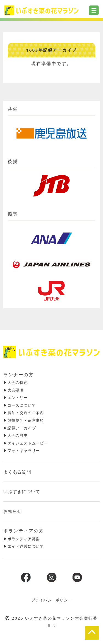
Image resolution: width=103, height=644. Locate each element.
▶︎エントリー (16, 397)
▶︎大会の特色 (16, 382)
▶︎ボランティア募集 (22, 539)
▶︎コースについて (20, 405)
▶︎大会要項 (13, 390)
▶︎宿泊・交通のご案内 (24, 413)
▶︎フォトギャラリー (22, 450)
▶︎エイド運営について (24, 546)
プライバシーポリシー (52, 600)
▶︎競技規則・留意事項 (24, 420)
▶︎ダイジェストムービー (26, 443)
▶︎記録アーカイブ (20, 428)
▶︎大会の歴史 (16, 435)
